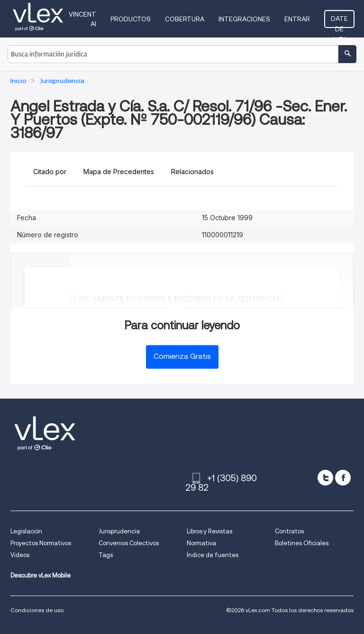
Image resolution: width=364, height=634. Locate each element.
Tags (106, 555)
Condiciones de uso (37, 610)
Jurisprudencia (119, 531)
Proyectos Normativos (41, 543)
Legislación (26, 531)
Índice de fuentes (213, 555)
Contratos (289, 531)
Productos (131, 19)
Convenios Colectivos (129, 543)
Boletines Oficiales (302, 543)
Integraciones (244, 19)
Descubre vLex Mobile (41, 575)
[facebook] (343, 478)
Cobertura (185, 19)
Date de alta (339, 21)
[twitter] (325, 478)
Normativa (201, 543)
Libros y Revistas (209, 531)
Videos (20, 555)
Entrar (297, 19)
